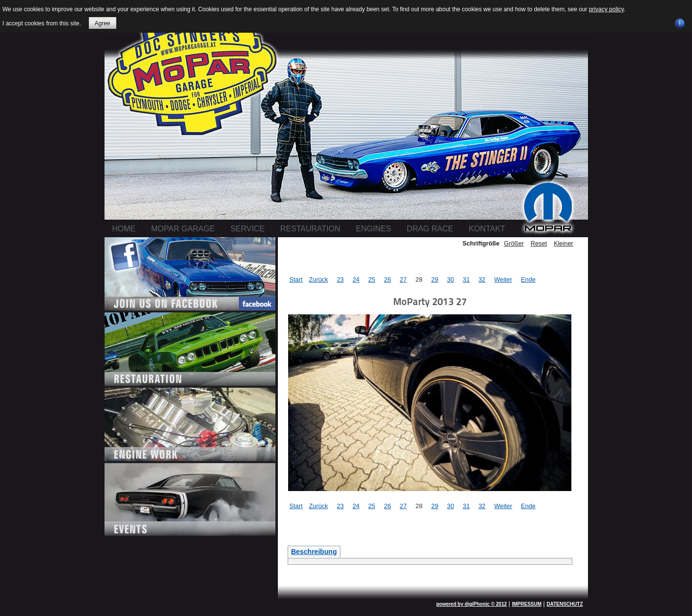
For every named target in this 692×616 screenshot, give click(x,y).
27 (403, 279)
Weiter (503, 279)
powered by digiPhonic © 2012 (472, 604)
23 (340, 279)
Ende (528, 279)
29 (435, 279)
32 (482, 279)
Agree (103, 23)
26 (387, 279)
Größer (514, 243)
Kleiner (564, 243)
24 (356, 279)
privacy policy (606, 9)
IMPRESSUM (527, 604)
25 (372, 279)
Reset (539, 243)
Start (296, 279)
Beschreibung (314, 552)
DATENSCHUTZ (565, 604)
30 (450, 279)
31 (466, 279)
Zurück (319, 279)
